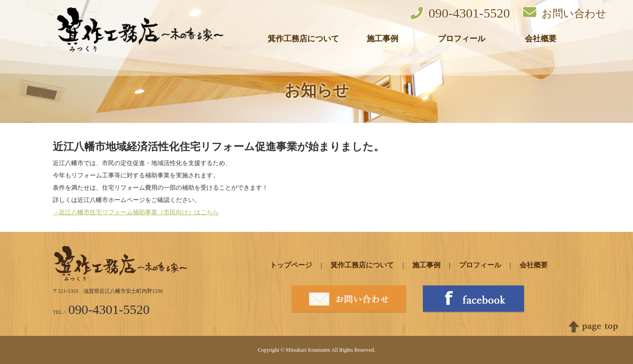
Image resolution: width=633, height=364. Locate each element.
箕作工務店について (303, 39)
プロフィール (462, 39)
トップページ (291, 265)
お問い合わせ (565, 13)
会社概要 (541, 39)
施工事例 (382, 39)
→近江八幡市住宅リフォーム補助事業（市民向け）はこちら (136, 212)
